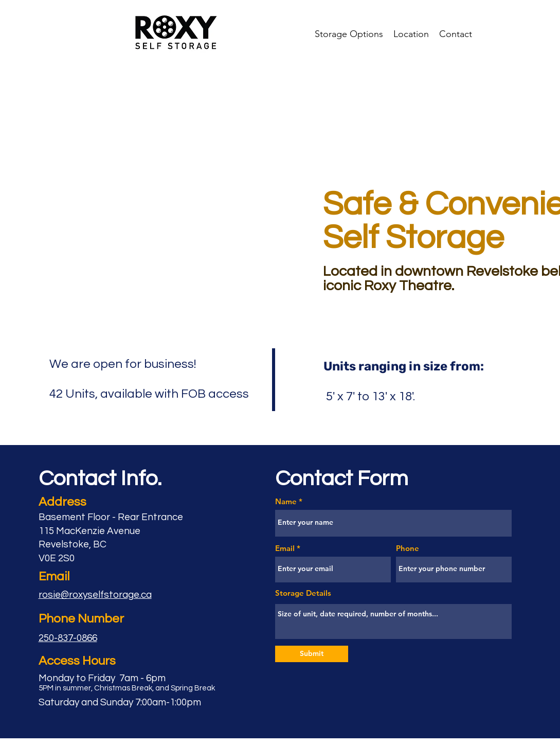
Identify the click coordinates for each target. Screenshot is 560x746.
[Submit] (312, 654)
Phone (408, 548)
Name (286, 501)
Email (285, 548)
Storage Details (303, 593)
